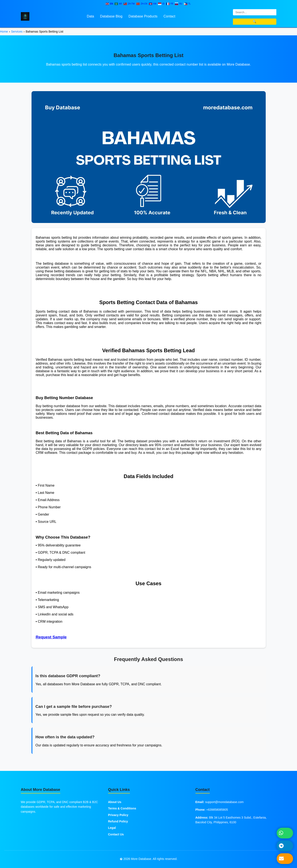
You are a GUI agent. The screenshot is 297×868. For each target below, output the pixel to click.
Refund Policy (118, 821)
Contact (169, 16)
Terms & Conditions (122, 808)
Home (4, 32)
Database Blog (111, 16)
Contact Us (116, 834)
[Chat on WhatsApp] (285, 833)
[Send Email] (285, 859)
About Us (115, 802)
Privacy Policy (118, 815)
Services (17, 32)
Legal (112, 828)
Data (90, 16)
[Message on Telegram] (285, 846)
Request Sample (51, 637)
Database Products (143, 16)
